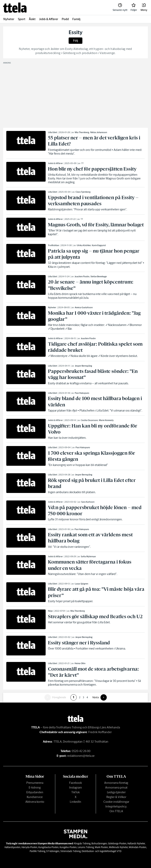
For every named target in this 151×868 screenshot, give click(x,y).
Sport (22, 19)
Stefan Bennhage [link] (99, 276)
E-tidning (35, 787)
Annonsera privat (116, 787)
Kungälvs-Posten (68, 847)
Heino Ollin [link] (80, 663)
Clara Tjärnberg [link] (83, 192)
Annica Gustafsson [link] (84, 307)
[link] (15, 8)
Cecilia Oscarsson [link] (89, 420)
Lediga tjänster (116, 792)
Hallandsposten (12, 847)
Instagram (75, 787)
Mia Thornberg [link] (82, 132)
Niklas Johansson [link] (99, 132)
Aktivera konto (35, 802)
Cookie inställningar (116, 802)
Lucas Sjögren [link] (81, 584)
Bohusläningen (99, 843)
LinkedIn (75, 802)
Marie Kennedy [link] (106, 420)
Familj (76, 19)
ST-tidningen (53, 851)
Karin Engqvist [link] (99, 245)
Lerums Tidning (86, 847)
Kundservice (35, 797)
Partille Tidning (37, 851)
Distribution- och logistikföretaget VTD (101, 851)
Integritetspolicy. (116, 806)
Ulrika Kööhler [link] (84, 245)
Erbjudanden (35, 792)
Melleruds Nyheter (118, 847)
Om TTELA (116, 811)
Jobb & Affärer (49, 19)
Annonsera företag (116, 783)
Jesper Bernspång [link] (83, 366)
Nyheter (9, 19)
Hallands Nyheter (136, 843)
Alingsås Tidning (82, 843)
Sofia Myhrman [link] (88, 556)
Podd (65, 19)
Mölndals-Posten (138, 847)
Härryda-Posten (29, 847)
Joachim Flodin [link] (82, 276)
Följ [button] (76, 41)
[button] (144, 7)
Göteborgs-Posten (117, 843)
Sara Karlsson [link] (88, 502)
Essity (76, 32)
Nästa (96, 697)
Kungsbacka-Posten (48, 847)
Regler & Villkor (116, 797)
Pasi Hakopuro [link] (82, 393)
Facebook (75, 783)
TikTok (75, 792)
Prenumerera (35, 783)
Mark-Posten (101, 847)
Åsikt (32, 19)
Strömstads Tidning (70, 851)
